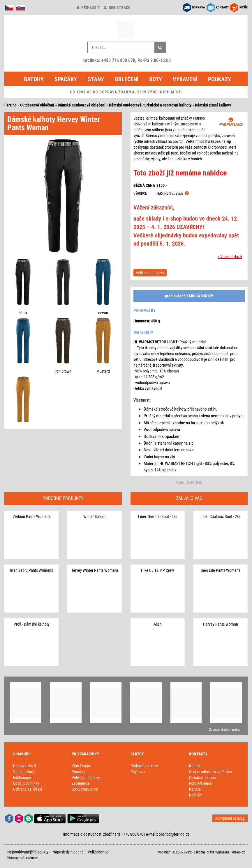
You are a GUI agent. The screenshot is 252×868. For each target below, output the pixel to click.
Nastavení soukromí (23, 858)
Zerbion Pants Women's (32, 516)
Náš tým (196, 795)
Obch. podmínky (26, 783)
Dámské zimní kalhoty (213, 105)
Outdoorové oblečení (37, 105)
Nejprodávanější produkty (28, 852)
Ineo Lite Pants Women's (221, 570)
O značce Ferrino (202, 778)
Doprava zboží (24, 766)
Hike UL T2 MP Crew (157, 570)
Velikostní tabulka (150, 273)
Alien (158, 624)
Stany (96, 79)
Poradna (79, 772)
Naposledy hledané (68, 852)
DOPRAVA (199, 7)
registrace (117, 8)
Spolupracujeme (85, 789)
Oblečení (127, 79)
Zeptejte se (81, 783)
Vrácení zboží (24, 772)
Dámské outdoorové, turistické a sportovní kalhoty (150, 105)
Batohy (34, 79)
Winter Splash (94, 516)
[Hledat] (160, 47)
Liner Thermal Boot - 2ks (158, 516)
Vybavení (185, 79)
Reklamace (22, 778)
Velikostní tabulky (86, 778)
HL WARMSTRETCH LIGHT (156, 342)
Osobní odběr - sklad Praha (210, 772)
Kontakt (195, 766)
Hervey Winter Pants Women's (95, 570)
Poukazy (220, 79)
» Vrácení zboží (230, 257)
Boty (156, 79)
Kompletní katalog (230, 818)
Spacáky (66, 79)
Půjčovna (138, 772)
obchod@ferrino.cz (174, 834)
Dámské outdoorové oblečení (82, 105)
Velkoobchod (98, 852)
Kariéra (195, 789)
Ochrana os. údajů (28, 789)
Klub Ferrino (81, 766)
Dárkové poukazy (144, 766)
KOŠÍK (244, 7)
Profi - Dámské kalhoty (32, 624)
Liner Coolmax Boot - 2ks (220, 516)
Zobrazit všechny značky (225, 730)
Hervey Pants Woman (221, 624)
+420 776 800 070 (118, 60)
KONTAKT (222, 7)
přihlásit (88, 8)
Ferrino (10, 105)
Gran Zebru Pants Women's (31, 570)
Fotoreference (200, 783)
